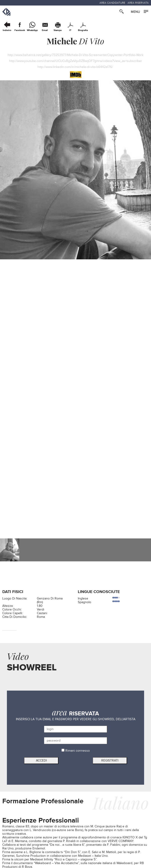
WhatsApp (32, 30)
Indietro (7, 30)
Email (45, 30)
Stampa (58, 30)
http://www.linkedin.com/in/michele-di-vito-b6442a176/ (76, 67)
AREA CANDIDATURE (112, 3)
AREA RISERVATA (138, 3)
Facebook (20, 30)
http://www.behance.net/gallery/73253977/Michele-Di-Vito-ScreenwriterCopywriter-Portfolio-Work (75, 55)
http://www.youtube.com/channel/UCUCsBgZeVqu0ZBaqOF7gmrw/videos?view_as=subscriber (75, 61)
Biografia (83, 30)
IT (70, 30)
